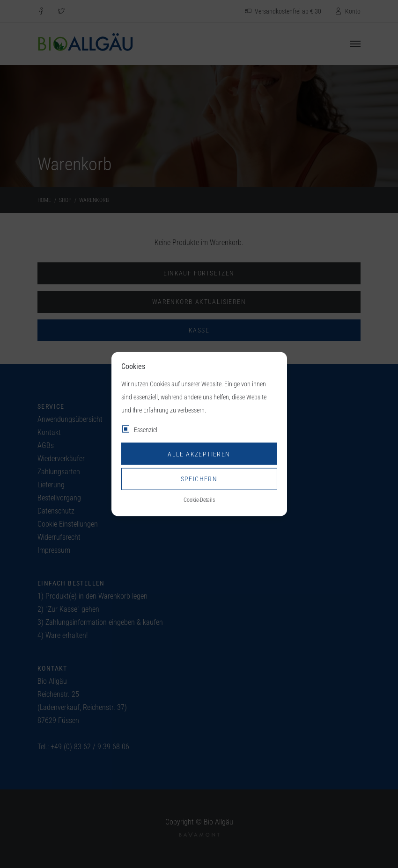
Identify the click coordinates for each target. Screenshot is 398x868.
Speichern (199, 479)
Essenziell (146, 430)
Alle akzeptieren (199, 454)
